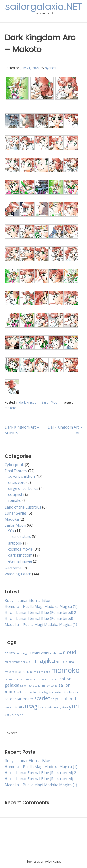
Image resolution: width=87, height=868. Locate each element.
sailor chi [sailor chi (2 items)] (36, 679)
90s (11, 531)
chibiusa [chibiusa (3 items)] (56, 653)
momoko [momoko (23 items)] (65, 670)
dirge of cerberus (23, 488)
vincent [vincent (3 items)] (54, 707)
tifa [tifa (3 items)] (22, 707)
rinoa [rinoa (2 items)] (19, 679)
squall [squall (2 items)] (8, 708)
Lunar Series (16, 513)
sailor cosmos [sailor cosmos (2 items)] (50, 679)
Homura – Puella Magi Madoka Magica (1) (41, 606)
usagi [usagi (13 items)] (32, 706)
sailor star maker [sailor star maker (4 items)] (19, 699)
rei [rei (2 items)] (6, 679)
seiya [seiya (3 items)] (55, 699)
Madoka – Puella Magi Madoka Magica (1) (41, 625)
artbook (15, 543)
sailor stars (21, 536)
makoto (10, 408)
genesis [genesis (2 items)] (18, 662)
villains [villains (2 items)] (44, 708)
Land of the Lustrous (23, 507)
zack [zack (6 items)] (9, 714)
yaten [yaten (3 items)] (64, 707)
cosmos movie (20, 549)
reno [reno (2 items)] (12, 679)
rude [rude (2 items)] (26, 679)
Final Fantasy (16, 471)
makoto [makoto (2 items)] (9, 672)
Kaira (56, 862)
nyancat (51, 68)
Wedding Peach (18, 574)
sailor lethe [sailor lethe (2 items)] (27, 686)
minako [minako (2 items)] (45, 672)
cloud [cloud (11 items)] (70, 652)
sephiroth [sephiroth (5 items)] (68, 699)
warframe (13, 568)
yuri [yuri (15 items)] (74, 706)
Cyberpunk (14, 465)
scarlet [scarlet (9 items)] (42, 698)
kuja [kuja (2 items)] (65, 662)
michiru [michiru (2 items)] (35, 672)
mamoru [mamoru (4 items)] (22, 671)
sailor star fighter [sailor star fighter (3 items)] (41, 692)
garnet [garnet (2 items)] (9, 662)
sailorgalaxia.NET (44, 6)
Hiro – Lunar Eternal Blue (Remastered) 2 (40, 612)
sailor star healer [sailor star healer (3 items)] (66, 692)
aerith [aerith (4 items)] (10, 653)
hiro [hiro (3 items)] (59, 662)
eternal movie (20, 561)
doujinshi (16, 494)
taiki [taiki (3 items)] (15, 707)
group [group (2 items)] (27, 662)
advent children (21, 476)
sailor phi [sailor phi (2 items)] (23, 692)
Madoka (12, 519)
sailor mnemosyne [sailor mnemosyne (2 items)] (46, 686)
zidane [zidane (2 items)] (19, 715)
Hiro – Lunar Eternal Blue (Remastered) (39, 618)
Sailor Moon (50, 402)
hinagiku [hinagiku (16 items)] (43, 660)
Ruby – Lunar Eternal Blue (27, 600)
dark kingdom (29, 402)
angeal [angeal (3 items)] (26, 653)
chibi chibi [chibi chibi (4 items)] (41, 653)
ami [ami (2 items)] (18, 653)
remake (15, 500)
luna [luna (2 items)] (71, 662)
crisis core (17, 482)
